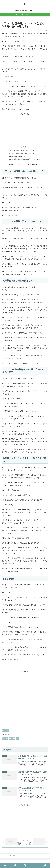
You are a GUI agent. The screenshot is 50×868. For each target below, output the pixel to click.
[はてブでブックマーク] (10, 738)
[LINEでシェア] (14, 738)
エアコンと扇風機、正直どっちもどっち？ (21, 154)
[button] (17, 738)
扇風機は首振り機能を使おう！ (18, 156)
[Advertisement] (25, 129)
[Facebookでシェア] (7, 738)
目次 (23, 147)
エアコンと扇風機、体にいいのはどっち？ (21, 151)
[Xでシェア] (3, 738)
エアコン (5, 730)
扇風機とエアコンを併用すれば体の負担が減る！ (23, 164)
